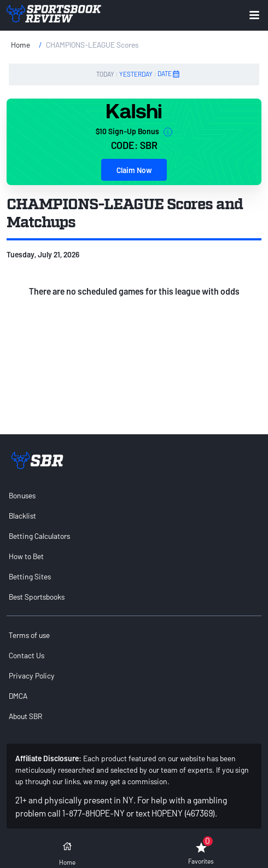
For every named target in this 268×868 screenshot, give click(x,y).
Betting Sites (30, 576)
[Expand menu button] (254, 15)
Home (21, 45)
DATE (169, 74)
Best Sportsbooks (37, 597)
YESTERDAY (136, 74)
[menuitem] (134, 495)
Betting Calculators (39, 536)
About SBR (25, 716)
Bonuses (22, 495)
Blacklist (22, 516)
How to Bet (26, 556)
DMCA (18, 696)
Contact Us (27, 655)
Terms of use (29, 635)
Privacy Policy (32, 676)
